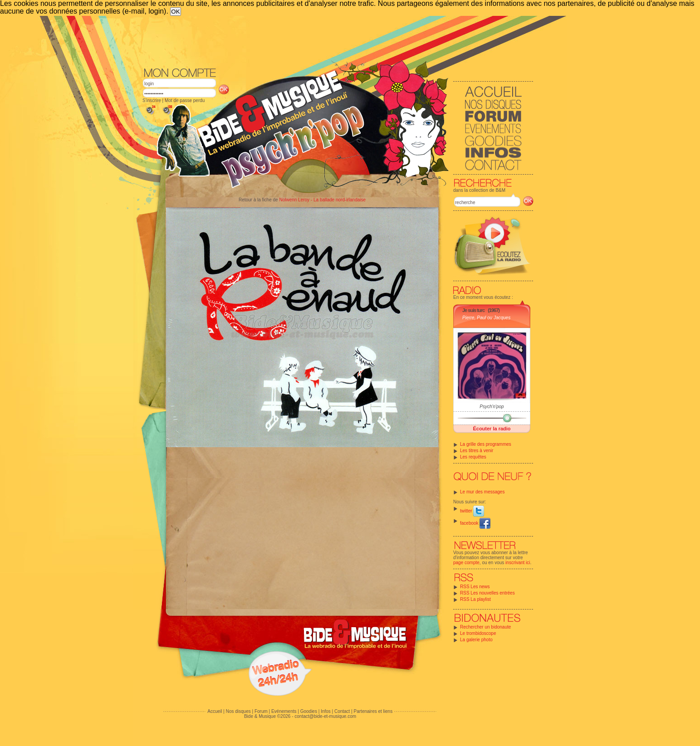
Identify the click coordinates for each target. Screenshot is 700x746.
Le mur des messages (482, 492)
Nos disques (238, 711)
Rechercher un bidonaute (485, 627)
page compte (466, 563)
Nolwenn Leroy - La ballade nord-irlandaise (322, 200)
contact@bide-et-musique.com (325, 716)
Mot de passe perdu (185, 100)
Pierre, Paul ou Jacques (486, 318)
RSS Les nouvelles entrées (487, 593)
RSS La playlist (475, 599)
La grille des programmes (486, 444)
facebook (475, 523)
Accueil (215, 711)
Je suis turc (473, 310)
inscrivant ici (518, 563)
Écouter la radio (492, 429)
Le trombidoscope (478, 633)
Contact (342, 711)
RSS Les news (475, 587)
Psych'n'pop (492, 407)
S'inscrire (152, 100)
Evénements (284, 711)
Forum (261, 711)
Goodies (309, 711)
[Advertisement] (338, 41)
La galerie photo (476, 640)
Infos (326, 711)
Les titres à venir (477, 451)
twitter (472, 511)
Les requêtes (473, 457)
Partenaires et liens (373, 711)
